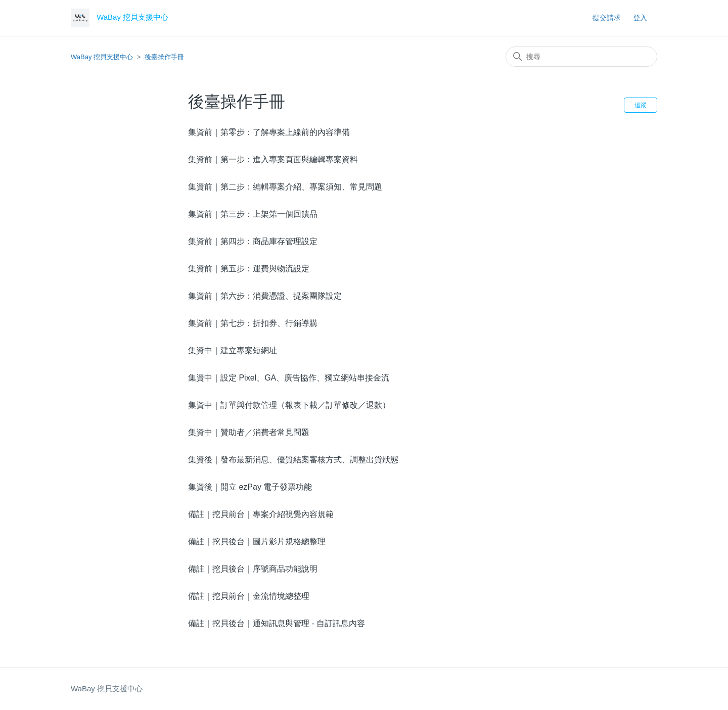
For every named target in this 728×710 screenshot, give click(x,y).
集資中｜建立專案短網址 (233, 350)
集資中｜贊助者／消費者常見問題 (249, 432)
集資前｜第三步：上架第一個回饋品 (253, 214)
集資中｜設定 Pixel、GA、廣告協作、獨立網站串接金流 (289, 378)
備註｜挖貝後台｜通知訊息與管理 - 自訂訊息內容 (277, 623)
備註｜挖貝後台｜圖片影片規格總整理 (257, 541)
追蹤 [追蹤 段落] (641, 105)
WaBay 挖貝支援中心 (102, 57)
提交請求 (607, 18)
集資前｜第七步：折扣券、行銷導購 (253, 323)
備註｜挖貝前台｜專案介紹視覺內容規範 (261, 514)
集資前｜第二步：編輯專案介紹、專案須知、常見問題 (285, 187)
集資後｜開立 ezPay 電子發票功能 (250, 487)
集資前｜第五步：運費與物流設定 (249, 269)
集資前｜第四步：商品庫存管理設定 (253, 241)
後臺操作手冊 (164, 57)
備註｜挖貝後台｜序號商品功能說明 (253, 569)
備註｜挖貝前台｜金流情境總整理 (249, 596)
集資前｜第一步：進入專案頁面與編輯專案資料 (273, 159)
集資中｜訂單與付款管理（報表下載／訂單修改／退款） (289, 405)
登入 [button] (640, 18)
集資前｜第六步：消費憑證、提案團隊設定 (265, 296)
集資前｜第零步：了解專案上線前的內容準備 (269, 132)
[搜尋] (581, 57)
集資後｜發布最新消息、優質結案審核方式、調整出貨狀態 (293, 460)
